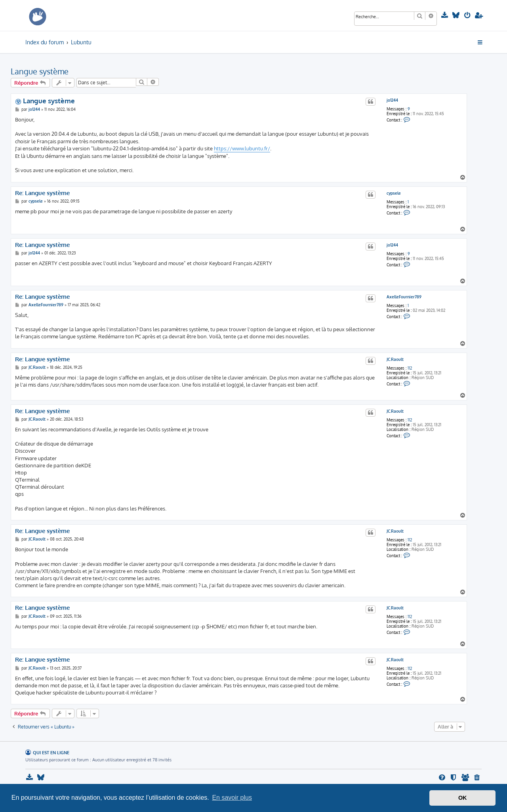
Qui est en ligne (51, 752)
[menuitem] (445, 15)
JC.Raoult (395, 359)
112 (410, 368)
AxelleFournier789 (404, 297)
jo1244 (392, 100)
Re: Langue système (42, 193)
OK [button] (463, 798)
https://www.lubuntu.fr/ (242, 148)
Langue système (40, 71)
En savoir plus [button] (232, 798)
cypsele (394, 193)
